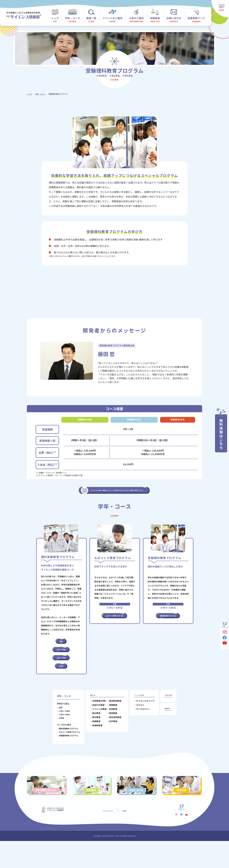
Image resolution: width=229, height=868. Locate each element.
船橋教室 (93, 743)
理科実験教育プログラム (65, 748)
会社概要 (129, 837)
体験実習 (166, 731)
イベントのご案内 (140, 715)
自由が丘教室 (95, 726)
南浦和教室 (94, 747)
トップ (30, 94)
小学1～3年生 (61, 730)
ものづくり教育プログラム (66, 751)
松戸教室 (110, 743)
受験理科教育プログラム (65, 755)
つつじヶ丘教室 (96, 730)
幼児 (58, 727)
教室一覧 (92, 715)
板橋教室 (110, 726)
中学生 (58, 737)
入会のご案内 (168, 715)
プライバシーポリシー (106, 837)
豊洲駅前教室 (112, 722)
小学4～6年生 (61, 734)
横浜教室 (110, 735)
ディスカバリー (140, 730)
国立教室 (93, 735)
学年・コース (41, 94)
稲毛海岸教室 (112, 739)
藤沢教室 (93, 739)
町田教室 (110, 730)
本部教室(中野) (96, 722)
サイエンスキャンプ (142, 722)
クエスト (137, 726)
